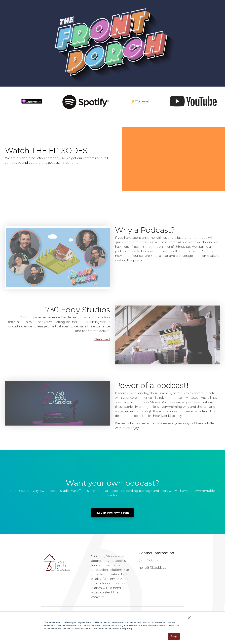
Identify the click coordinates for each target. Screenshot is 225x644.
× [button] (189, 618)
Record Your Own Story (112, 513)
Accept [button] (174, 636)
